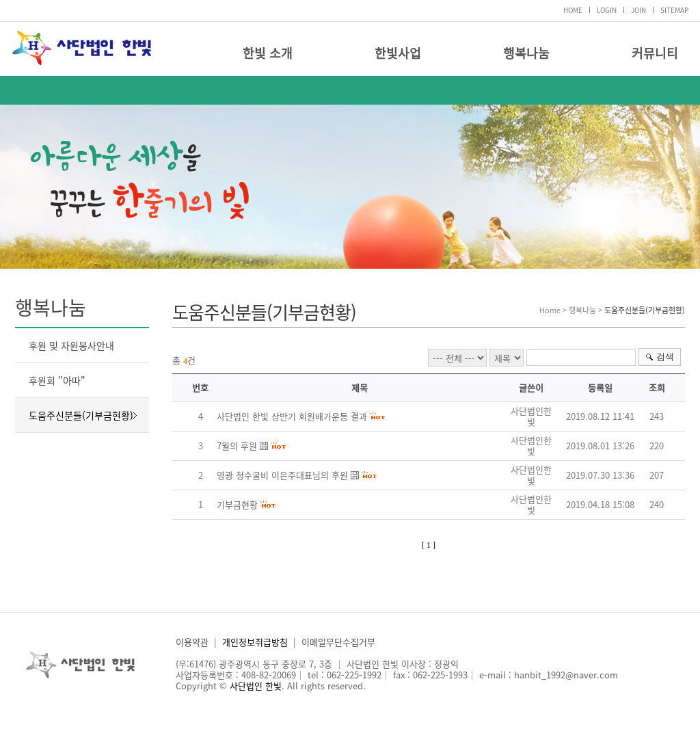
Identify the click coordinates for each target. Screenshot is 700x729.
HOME (573, 10)
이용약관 (192, 642)
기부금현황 (237, 504)
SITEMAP (674, 10)
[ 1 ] (429, 545)
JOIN (638, 10)
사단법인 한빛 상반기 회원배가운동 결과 (292, 416)
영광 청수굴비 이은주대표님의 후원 (282, 475)
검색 (665, 357)
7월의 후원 (237, 446)
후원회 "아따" (57, 380)
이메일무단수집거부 (338, 642)
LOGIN (607, 10)
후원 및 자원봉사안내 (71, 345)
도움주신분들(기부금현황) (81, 415)
